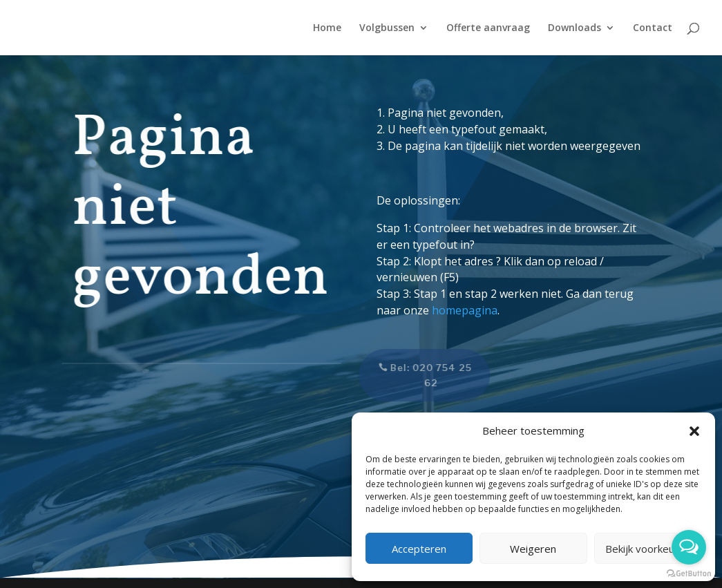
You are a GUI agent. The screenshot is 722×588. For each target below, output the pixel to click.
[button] (694, 431)
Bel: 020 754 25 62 (424, 375)
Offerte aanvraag (488, 28)
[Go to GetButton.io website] (689, 574)
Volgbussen (387, 28)
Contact (653, 28)
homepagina (465, 310)
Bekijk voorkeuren (648, 549)
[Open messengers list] (689, 547)
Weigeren (533, 549)
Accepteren (419, 549)
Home (327, 28)
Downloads (574, 28)
